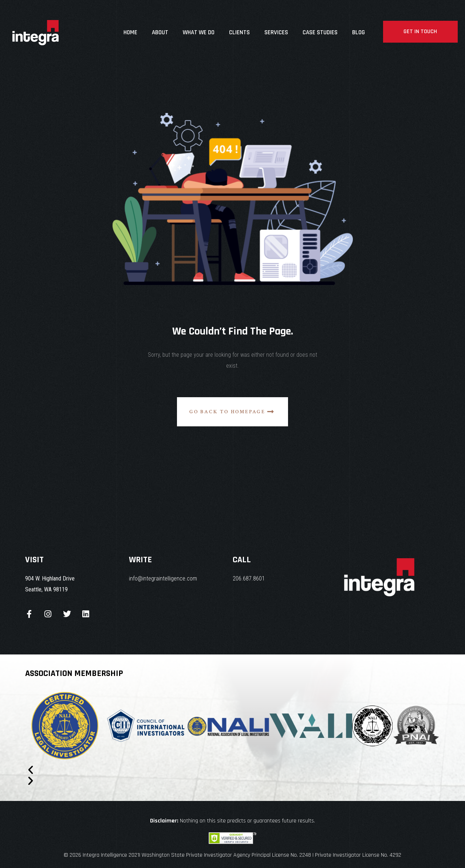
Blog (358, 32)
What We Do (199, 32)
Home (130, 32)
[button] (233, 770)
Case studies (320, 32)
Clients (239, 32)
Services (276, 32)
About (160, 32)
